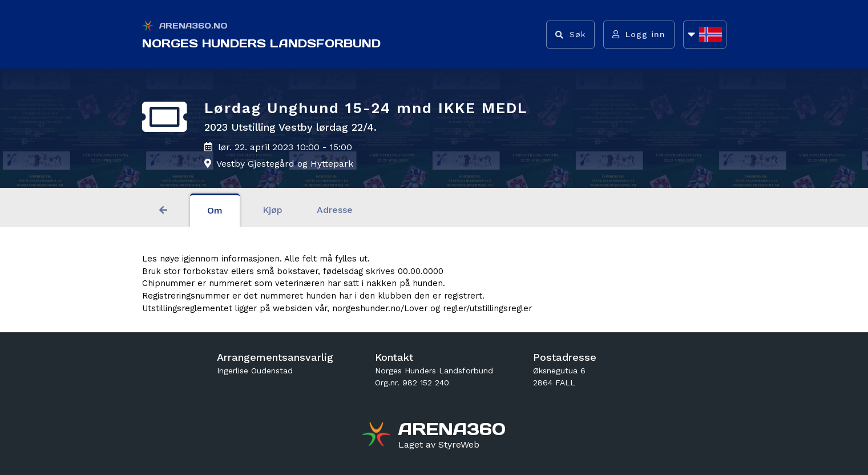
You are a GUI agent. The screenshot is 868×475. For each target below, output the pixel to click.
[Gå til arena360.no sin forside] (378, 436)
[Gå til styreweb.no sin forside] (439, 445)
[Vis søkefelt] (570, 35)
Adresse (335, 210)
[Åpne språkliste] (705, 35)
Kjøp (272, 210)
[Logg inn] (639, 35)
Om (215, 210)
